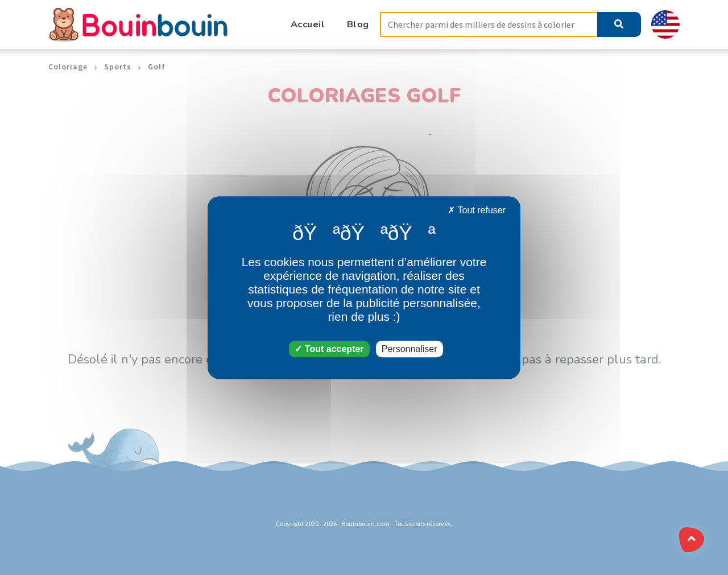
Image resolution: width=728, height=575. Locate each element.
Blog (358, 24)
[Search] (489, 25)
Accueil (308, 24)
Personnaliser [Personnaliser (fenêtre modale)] (409, 349)
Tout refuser (477, 210)
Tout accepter (329, 349)
